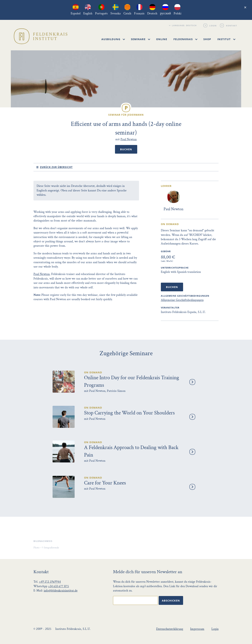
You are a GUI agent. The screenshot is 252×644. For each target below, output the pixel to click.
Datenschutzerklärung (170, 629)
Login (213, 25)
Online (162, 39)
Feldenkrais (185, 39)
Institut (226, 39)
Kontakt (232, 25)
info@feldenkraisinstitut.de (61, 591)
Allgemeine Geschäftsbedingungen (182, 300)
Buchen (126, 149)
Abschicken (171, 601)
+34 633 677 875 (58, 586)
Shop (207, 39)
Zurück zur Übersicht (56, 167)
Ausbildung (113, 39)
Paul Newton (129, 139)
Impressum (197, 629)
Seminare (141, 39)
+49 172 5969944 (50, 582)
